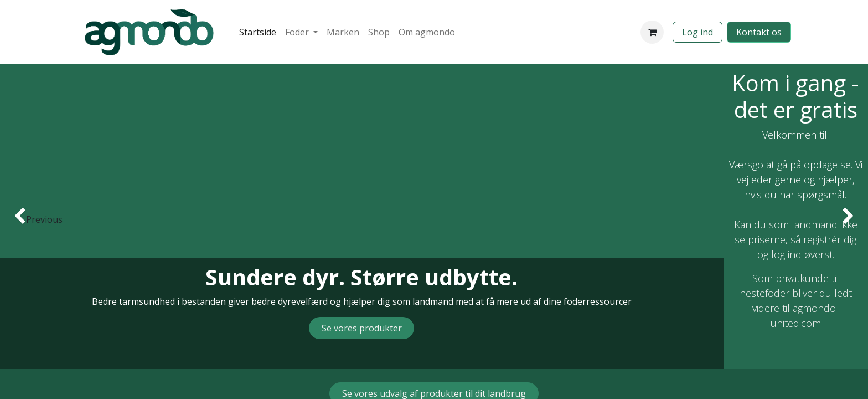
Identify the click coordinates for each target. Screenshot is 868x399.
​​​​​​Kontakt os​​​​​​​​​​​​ (759, 32)
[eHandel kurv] (652, 32)
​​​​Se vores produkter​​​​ (362, 328)
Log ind (697, 32)
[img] (35, 217)
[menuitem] (258, 32)
